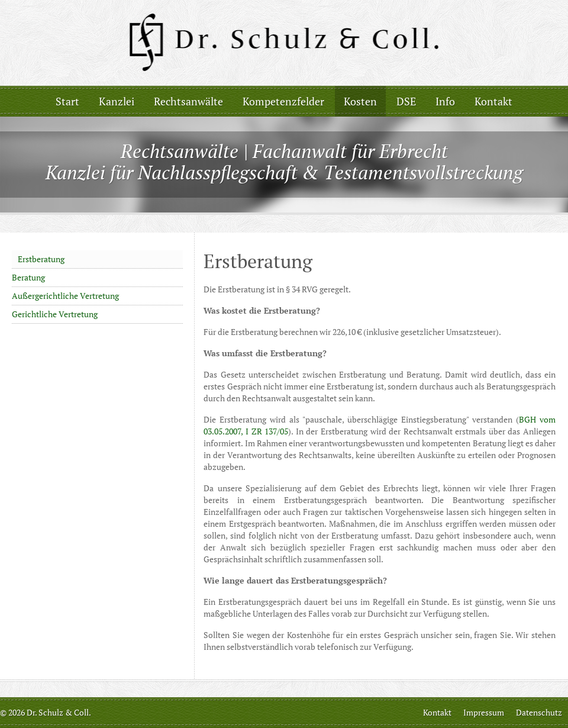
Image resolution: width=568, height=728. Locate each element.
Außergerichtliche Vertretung (65, 296)
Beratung (28, 277)
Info (445, 101)
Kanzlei (117, 101)
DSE (406, 101)
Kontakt (493, 101)
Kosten (360, 101)
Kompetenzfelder (283, 101)
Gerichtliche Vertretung (55, 314)
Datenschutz (539, 712)
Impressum (484, 712)
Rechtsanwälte (188, 101)
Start (67, 101)
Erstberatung (41, 259)
